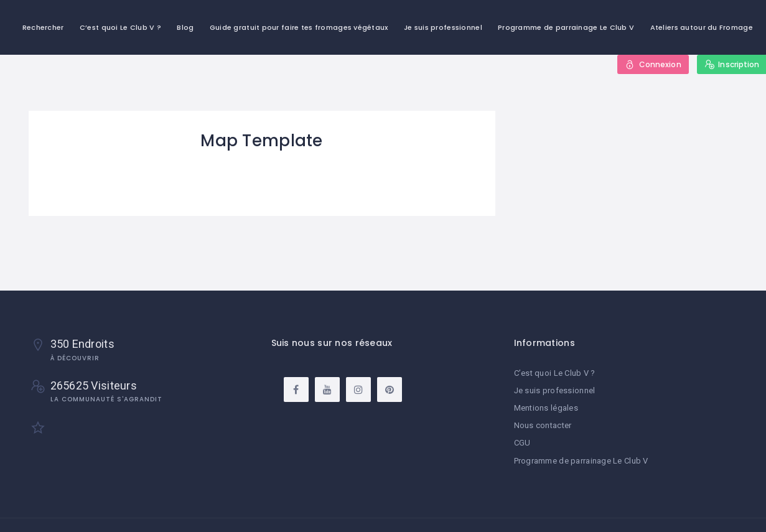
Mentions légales (546, 408)
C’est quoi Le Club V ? (120, 27)
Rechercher (43, 27)
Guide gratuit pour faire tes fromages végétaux (299, 27)
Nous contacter (543, 425)
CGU (522, 443)
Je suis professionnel (443, 27)
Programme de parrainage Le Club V (566, 27)
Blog (185, 27)
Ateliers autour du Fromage (702, 27)
